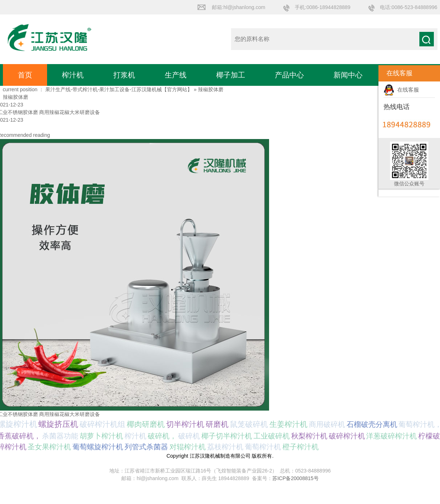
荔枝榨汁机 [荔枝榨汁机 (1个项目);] (225, 447)
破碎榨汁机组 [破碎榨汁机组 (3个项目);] (102, 424)
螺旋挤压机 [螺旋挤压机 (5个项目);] (58, 424)
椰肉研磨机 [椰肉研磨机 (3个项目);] (146, 424)
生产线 (176, 75)
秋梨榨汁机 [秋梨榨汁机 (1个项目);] (309, 436)
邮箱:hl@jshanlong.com (238, 7)
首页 (25, 75)
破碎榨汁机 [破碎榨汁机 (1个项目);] (347, 436)
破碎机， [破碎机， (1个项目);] (162, 436)
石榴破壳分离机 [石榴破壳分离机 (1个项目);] (372, 424)
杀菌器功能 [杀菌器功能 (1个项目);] (60, 436)
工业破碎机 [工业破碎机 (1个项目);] (272, 436)
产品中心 (289, 75)
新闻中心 (348, 75)
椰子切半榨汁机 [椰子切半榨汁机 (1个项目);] (227, 436)
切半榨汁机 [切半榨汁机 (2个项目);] (185, 424)
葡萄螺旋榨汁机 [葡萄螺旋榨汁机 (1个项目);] (98, 447)
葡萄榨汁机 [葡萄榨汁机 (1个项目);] (263, 447)
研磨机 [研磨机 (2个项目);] (217, 424)
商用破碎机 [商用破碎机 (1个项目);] (327, 424)
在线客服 (401, 90)
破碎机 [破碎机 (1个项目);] (189, 436)
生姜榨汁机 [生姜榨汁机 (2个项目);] (288, 424)
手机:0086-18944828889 (322, 7)
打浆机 (124, 75)
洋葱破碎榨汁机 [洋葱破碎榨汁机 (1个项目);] (391, 436)
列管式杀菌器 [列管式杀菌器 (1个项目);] (146, 447)
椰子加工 (231, 75)
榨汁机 (73, 75)
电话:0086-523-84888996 (408, 7)
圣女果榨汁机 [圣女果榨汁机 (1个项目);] (49, 447)
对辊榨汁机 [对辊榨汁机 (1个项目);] (188, 447)
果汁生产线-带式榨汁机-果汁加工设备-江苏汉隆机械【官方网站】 (119, 89)
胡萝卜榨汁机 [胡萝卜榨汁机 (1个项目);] (101, 436)
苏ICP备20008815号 (296, 478)
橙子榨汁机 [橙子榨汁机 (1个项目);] (301, 447)
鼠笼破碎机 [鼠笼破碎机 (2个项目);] (249, 424)
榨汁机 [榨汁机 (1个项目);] (135, 436)
